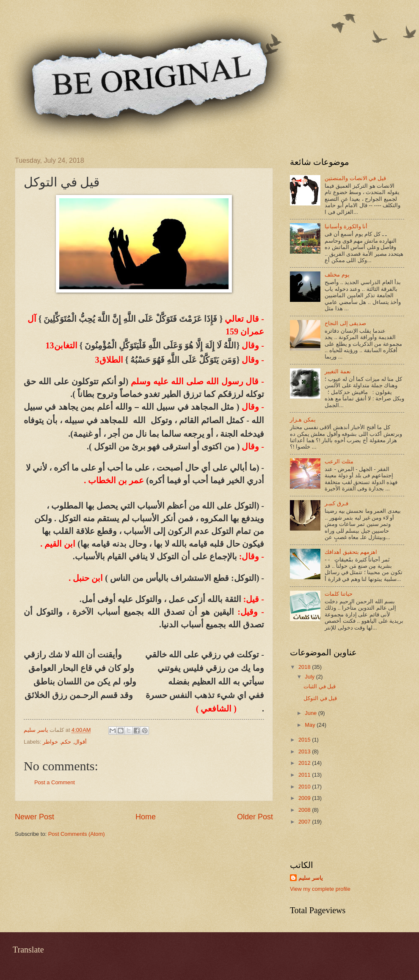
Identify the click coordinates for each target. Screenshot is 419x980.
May (311, 725)
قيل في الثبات (320, 686)
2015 (305, 740)
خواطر (50, 742)
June (311, 713)
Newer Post (34, 817)
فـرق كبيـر (336, 503)
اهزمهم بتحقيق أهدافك (351, 552)
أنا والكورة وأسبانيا (346, 226)
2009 (305, 798)
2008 (305, 810)
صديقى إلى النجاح (345, 323)
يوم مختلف (337, 275)
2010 (305, 787)
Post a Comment (55, 782)
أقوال (80, 742)
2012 (305, 763)
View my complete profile (320, 889)
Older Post (255, 817)
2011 (305, 775)
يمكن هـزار (303, 420)
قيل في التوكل (320, 698)
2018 (305, 667)
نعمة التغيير (338, 371)
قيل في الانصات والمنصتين (355, 178)
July (310, 677)
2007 (305, 822)
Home (146, 817)
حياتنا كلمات (339, 594)
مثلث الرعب (339, 461)
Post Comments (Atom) (77, 834)
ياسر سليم (311, 878)
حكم (66, 742)
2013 (305, 751)
